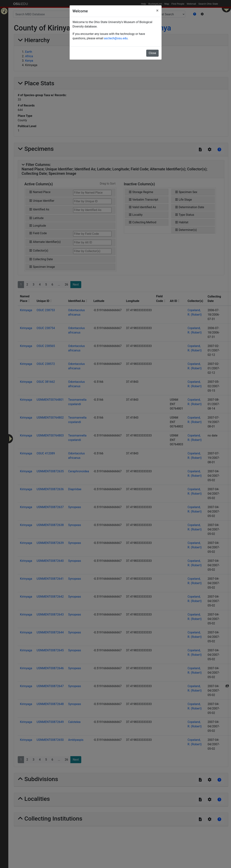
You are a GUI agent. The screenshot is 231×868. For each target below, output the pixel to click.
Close (152, 53)
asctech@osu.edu (116, 38)
